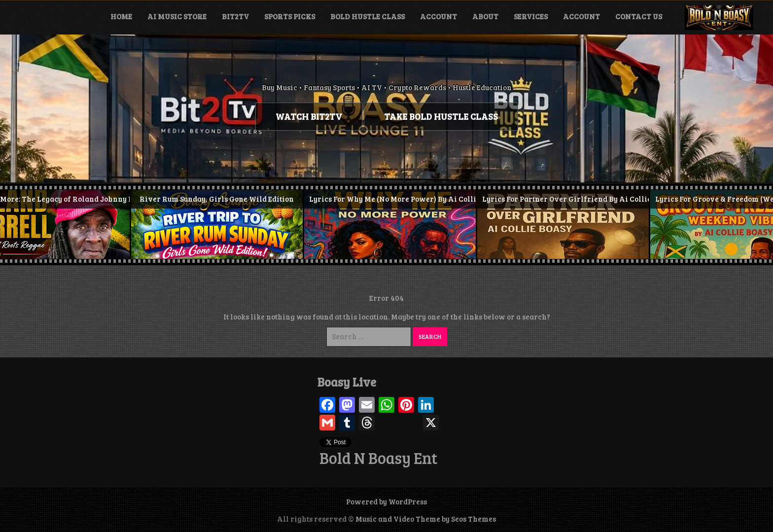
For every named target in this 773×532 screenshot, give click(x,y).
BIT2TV (235, 16)
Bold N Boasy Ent (378, 458)
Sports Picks (290, 16)
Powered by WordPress (386, 501)
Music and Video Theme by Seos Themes (426, 519)
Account (439, 16)
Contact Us (639, 16)
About (485, 16)
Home (121, 16)
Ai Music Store (177, 16)
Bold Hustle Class (368, 16)
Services (531, 16)
